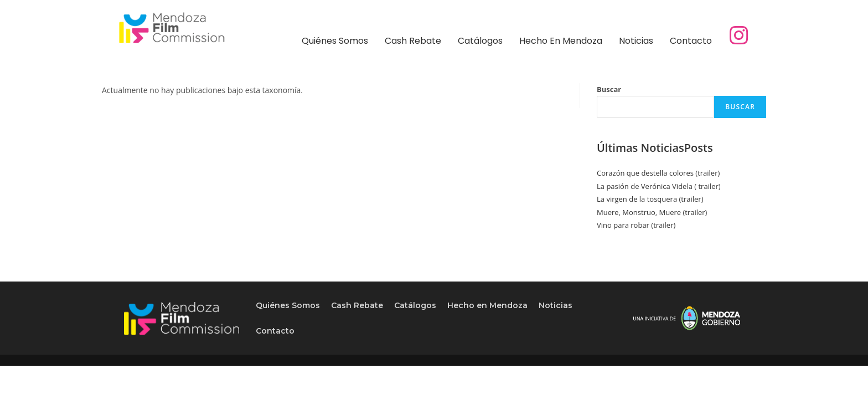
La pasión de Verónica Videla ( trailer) (659, 186)
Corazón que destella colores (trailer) (658, 173)
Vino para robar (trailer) (636, 225)
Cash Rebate (413, 41)
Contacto (691, 41)
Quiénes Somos (335, 41)
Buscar (609, 89)
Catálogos (480, 41)
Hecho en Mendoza (561, 41)
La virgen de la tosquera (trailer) (650, 199)
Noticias (636, 41)
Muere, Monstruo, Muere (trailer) (652, 212)
